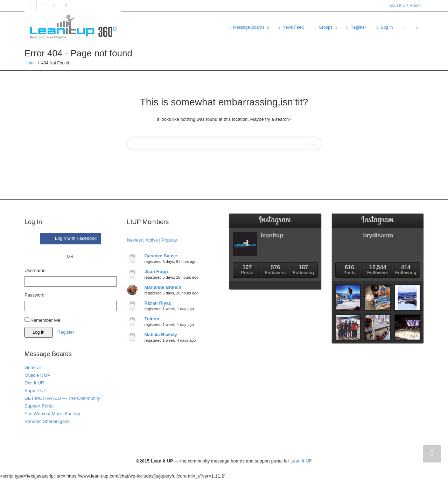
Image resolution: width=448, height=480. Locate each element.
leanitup (272, 235)
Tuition (152, 319)
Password (34, 295)
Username (35, 270)
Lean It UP (301, 461)
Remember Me (43, 320)
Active (152, 240)
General (33, 367)
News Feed (290, 27)
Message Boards (247, 27)
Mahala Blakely (161, 335)
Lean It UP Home (405, 6)
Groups (323, 27)
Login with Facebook (71, 238)
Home (30, 63)
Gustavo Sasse (161, 256)
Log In (384, 27)
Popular (170, 240)
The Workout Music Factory (52, 414)
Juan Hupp (156, 272)
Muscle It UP (37, 375)
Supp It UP (36, 391)
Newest (135, 240)
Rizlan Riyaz (158, 303)
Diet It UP (34, 383)
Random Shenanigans (47, 421)
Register (356, 27)
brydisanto (378, 235)
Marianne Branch (163, 287)
